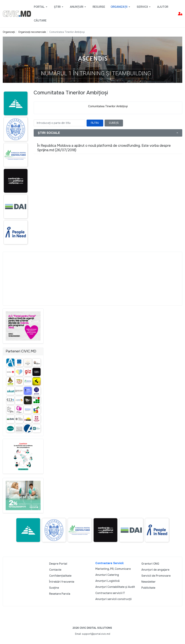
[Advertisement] (93, 279)
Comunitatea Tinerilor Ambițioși (108, 106)
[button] (41, 7)
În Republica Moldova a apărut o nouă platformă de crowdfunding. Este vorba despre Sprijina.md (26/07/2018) (104, 148)
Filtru (95, 123)
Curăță (114, 123)
